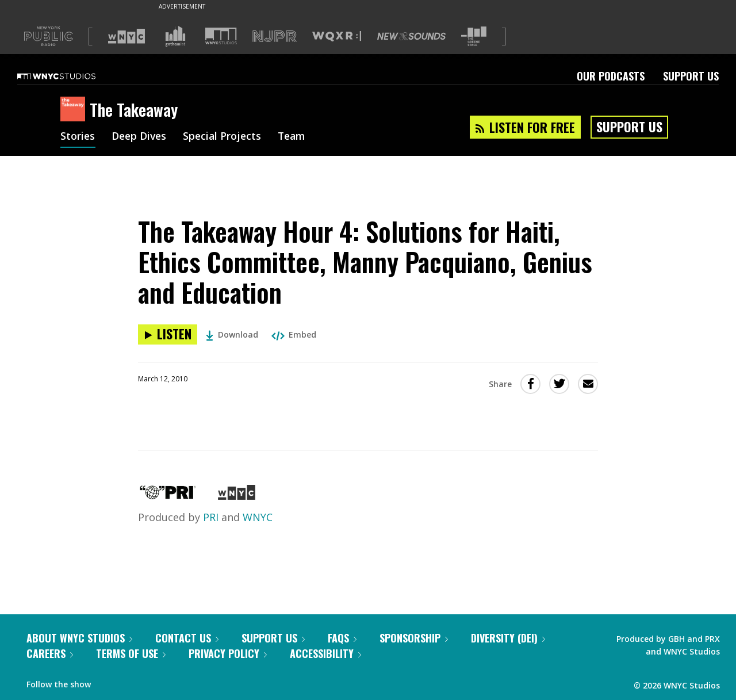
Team (297, 137)
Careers (50, 653)
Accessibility (325, 653)
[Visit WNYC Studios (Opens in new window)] (221, 36)
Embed (294, 334)
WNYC (258, 517)
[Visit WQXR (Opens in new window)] (337, 37)
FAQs (342, 638)
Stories (78, 137)
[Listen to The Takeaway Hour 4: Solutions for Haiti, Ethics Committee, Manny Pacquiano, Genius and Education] (168, 334)
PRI (211, 517)
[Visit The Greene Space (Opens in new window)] (474, 37)
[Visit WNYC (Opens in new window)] (126, 36)
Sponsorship (414, 638)
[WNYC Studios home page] (71, 76)
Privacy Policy (228, 653)
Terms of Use (131, 653)
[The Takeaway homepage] (75, 110)
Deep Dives (141, 137)
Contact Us (187, 638)
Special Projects (226, 137)
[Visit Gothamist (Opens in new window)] (175, 36)
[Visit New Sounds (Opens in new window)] (411, 36)
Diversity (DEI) (508, 638)
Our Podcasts (611, 76)
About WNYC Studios (79, 638)
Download (232, 334)
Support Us (691, 76)
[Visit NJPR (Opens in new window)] (275, 37)
